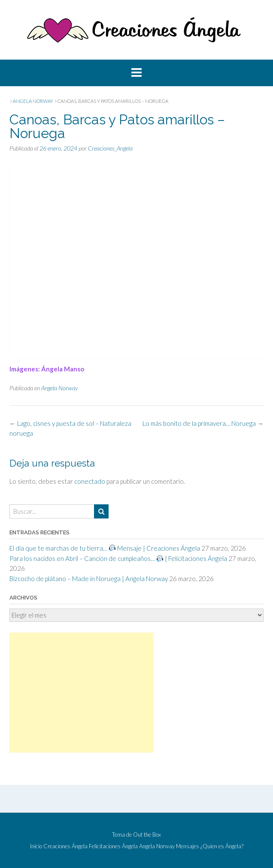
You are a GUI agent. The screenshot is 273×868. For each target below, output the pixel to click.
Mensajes (188, 846)
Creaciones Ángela (65, 846)
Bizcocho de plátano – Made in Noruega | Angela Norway (89, 579)
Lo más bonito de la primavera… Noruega (203, 423)
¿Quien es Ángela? (222, 846)
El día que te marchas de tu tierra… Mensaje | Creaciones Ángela (105, 548)
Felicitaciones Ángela (113, 846)
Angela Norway (59, 388)
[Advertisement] (82, 693)
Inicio (36, 846)
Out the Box (147, 835)
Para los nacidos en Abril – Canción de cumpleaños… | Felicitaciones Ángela (118, 558)
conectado (90, 481)
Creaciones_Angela (110, 148)
